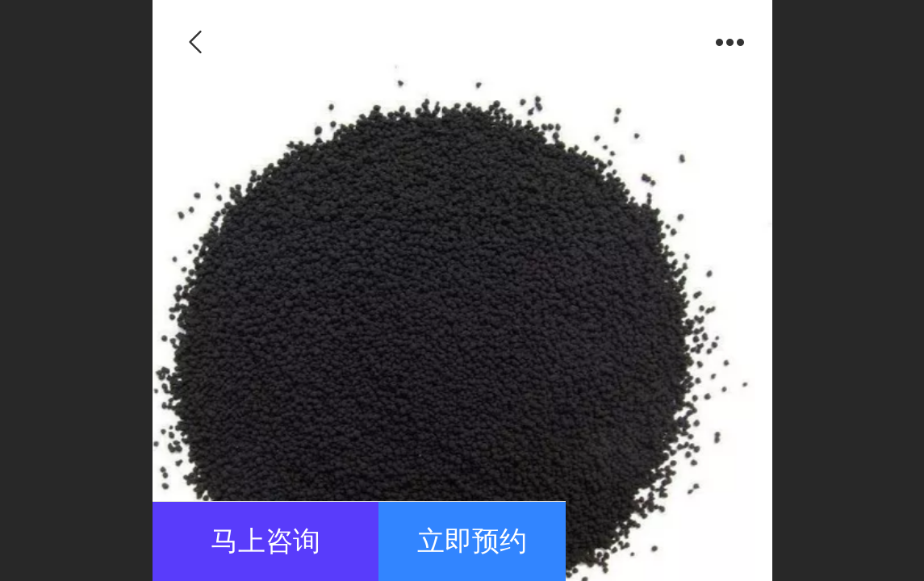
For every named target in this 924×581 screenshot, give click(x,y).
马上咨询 (265, 541)
